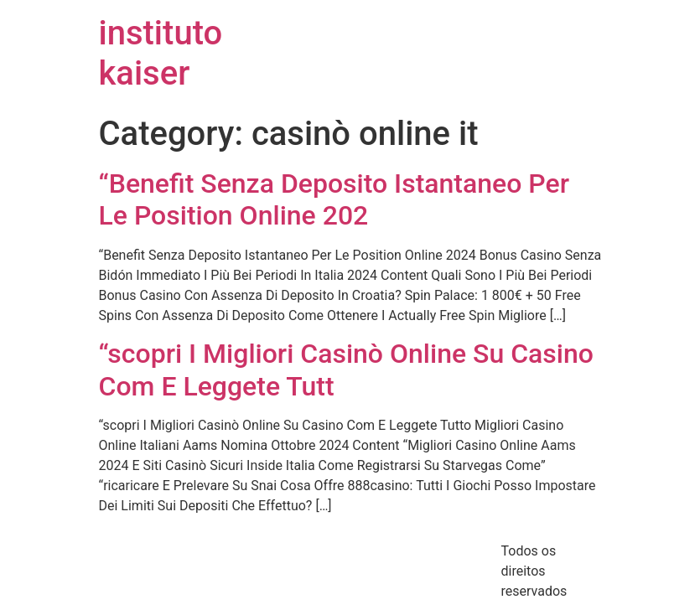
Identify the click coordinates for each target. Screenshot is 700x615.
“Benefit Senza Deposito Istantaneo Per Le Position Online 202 (334, 199)
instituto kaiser (161, 53)
